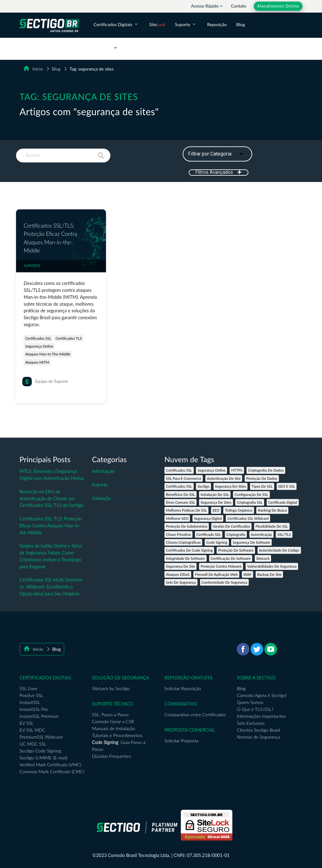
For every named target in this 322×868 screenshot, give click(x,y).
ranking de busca (272, 510)
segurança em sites (231, 486)
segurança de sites (216, 502)
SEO (216, 510)
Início (36, 69)
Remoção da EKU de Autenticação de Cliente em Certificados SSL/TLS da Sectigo (52, 499)
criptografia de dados (266, 470)
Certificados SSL (179, 470)
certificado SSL (209, 534)
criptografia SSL (250, 502)
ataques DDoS (178, 574)
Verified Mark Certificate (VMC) (50, 765)
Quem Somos (250, 702)
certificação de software (231, 558)
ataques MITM (37, 362)
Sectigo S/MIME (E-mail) (44, 758)
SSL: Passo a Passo (110, 715)
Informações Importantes (261, 716)
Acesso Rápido (207, 6)
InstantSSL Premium (39, 716)
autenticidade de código (279, 550)
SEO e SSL (287, 486)
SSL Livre (28, 688)
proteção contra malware (221, 566)
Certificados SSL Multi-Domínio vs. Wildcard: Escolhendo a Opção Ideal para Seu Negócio (51, 587)
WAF (247, 574)
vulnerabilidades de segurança (272, 566)
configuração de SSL (251, 494)
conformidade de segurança (225, 582)
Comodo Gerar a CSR (113, 721)
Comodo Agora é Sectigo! (262, 695)
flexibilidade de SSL (272, 526)
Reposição (217, 24)
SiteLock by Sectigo (111, 688)
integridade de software (186, 558)
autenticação (261, 534)
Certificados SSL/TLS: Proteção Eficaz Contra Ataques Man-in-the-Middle (50, 238)
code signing (217, 542)
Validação (101, 498)
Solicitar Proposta (181, 741)
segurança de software (251, 542)
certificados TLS (69, 338)
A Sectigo (106, 48)
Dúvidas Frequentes (111, 756)
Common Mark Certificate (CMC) (52, 772)
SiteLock (263, 558)
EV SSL (26, 723)
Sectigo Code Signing (40, 751)
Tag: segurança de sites (92, 69)
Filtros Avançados (219, 172)
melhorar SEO (177, 518)
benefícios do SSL (180, 494)
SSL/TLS (284, 534)
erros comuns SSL (181, 502)
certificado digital (283, 502)
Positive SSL (31, 695)
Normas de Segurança (258, 737)
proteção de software (236, 550)
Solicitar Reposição (183, 688)
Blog (240, 24)
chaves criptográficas (183, 542)
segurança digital (208, 518)
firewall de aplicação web (216, 574)
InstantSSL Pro (34, 709)
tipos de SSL (262, 486)
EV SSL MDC (32, 730)
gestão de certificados (231, 526)
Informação (103, 471)
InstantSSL (30, 702)
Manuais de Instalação (114, 728)
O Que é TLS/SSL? (255, 709)
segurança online (39, 346)
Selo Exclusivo (251, 723)
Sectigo (203, 486)
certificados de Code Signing (189, 550)
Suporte (186, 25)
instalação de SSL (215, 494)
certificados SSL (38, 338)
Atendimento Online (278, 6)
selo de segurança (181, 582)
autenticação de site (224, 478)
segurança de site (181, 566)
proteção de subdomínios (187, 526)
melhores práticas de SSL (186, 510)
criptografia (236, 534)
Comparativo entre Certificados (195, 715)
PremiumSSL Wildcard (41, 737)
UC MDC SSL (33, 744)
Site (158, 24)
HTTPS (237, 470)
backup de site (269, 574)
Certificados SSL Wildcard (248, 518)
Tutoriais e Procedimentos (117, 735)
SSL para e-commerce (184, 478)
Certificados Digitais (117, 25)
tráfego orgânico (239, 510)
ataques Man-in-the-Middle (48, 354)
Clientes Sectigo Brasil (258, 730)
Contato (239, 6)
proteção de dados (262, 478)
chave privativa (178, 534)
